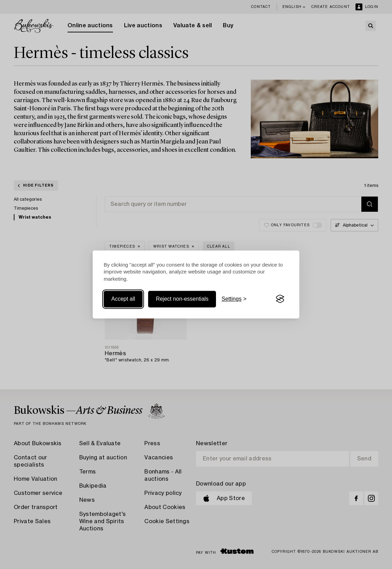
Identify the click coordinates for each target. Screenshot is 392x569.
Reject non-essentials (182, 299)
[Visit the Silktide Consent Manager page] (280, 299)
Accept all (123, 299)
